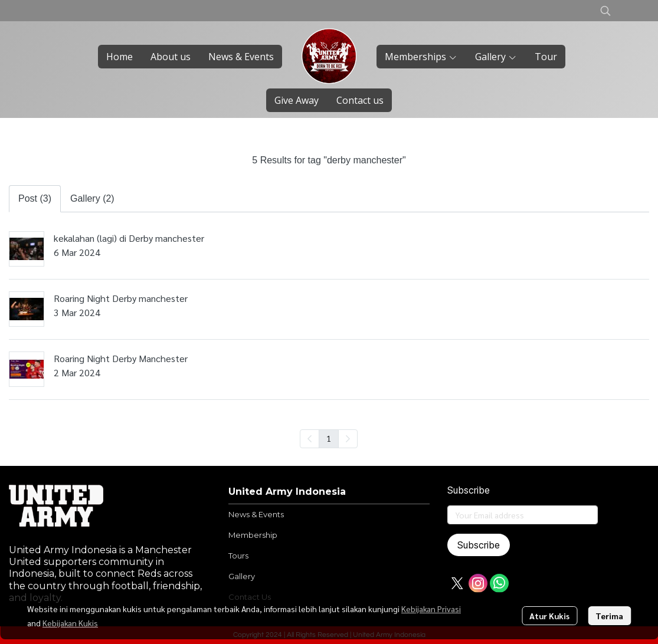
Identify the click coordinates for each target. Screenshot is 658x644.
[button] (605, 11)
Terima (609, 616)
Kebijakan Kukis (70, 623)
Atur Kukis (549, 616)
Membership (253, 535)
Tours (238, 556)
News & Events (256, 514)
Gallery (242, 576)
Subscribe (479, 545)
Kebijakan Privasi (431, 609)
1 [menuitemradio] (329, 438)
